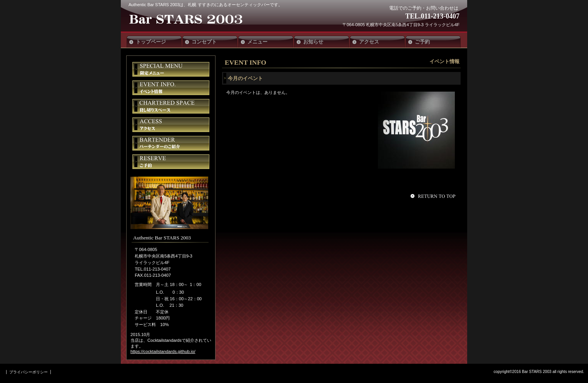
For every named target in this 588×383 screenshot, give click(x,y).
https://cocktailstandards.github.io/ (163, 351)
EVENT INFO (246, 62)
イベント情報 (171, 88)
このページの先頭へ (434, 196)
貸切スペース (171, 106)
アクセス (171, 125)
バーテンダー (171, 143)
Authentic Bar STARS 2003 (185, 20)
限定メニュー (171, 69)
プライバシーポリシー (28, 372)
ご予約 (171, 162)
